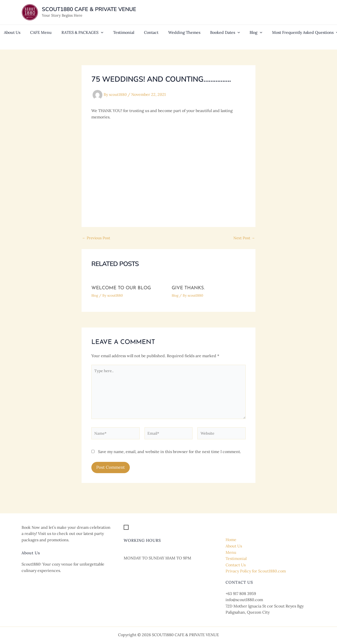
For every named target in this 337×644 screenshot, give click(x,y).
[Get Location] (140, 528)
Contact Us (236, 565)
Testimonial (236, 558)
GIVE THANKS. (189, 288)
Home (231, 540)
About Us (234, 546)
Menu (231, 552)
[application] (94, 37)
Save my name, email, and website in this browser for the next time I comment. (169, 455)
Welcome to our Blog (123, 288)
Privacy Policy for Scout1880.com (256, 571)
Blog (95, 295)
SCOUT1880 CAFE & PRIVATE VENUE (89, 9)
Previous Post (97, 238)
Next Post (244, 238)
